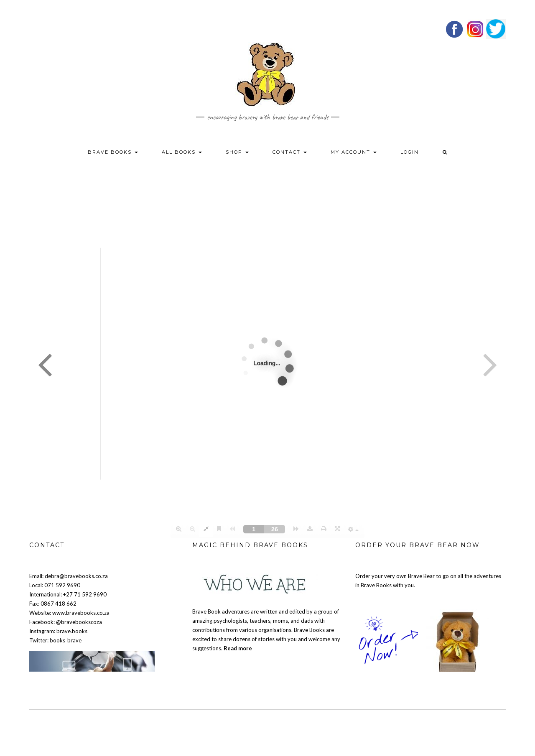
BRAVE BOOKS (113, 152)
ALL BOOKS (182, 152)
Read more (238, 648)
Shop (237, 152)
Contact (290, 152)
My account (354, 152)
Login (410, 152)
